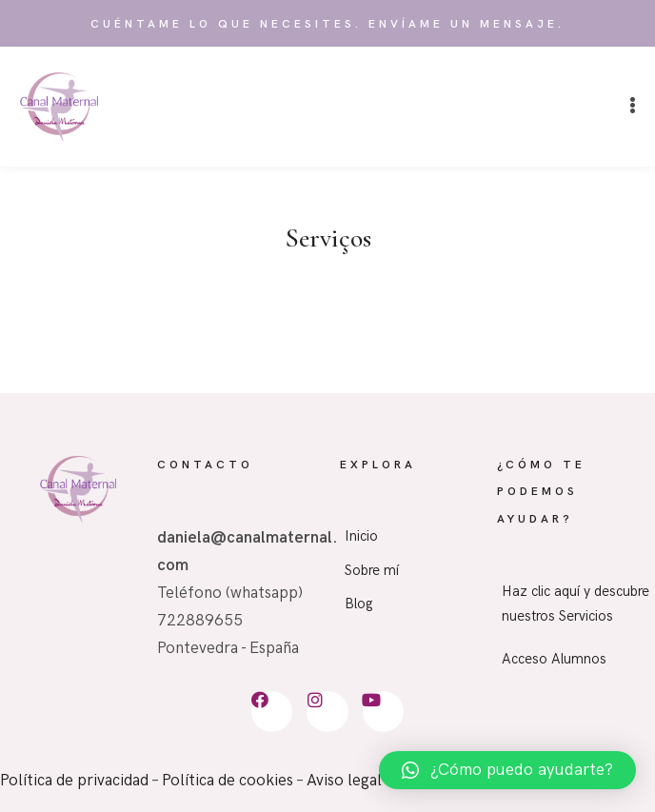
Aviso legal (344, 781)
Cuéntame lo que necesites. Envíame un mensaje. (327, 24)
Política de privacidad (74, 781)
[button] (633, 106)
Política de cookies (228, 781)
